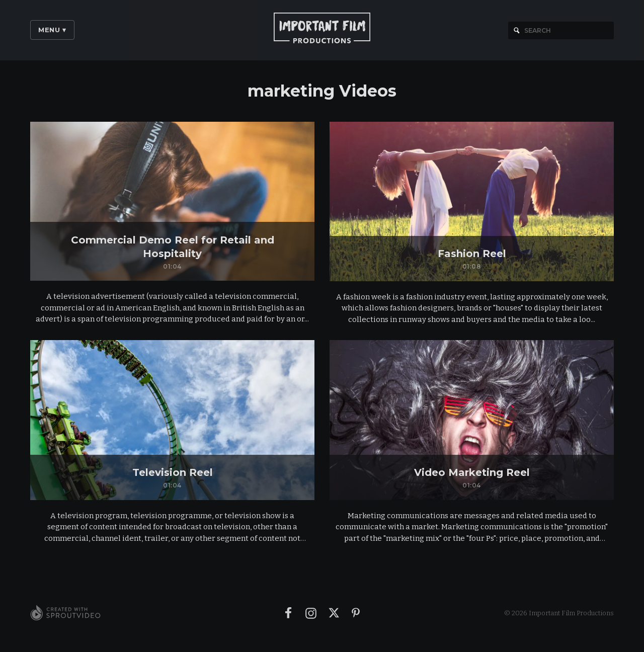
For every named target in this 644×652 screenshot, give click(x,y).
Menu (52, 30)
